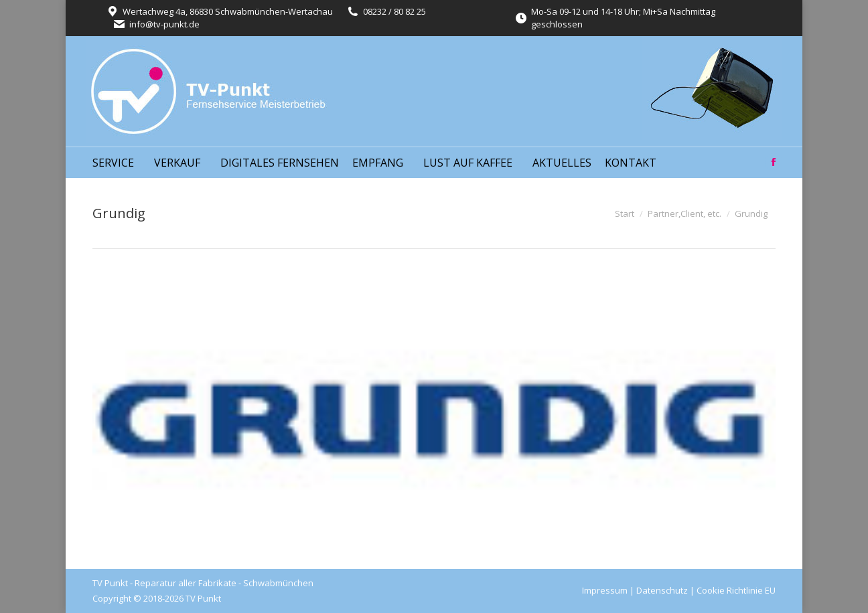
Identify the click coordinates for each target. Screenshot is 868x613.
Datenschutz (662, 590)
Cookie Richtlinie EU (736, 590)
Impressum (605, 590)
